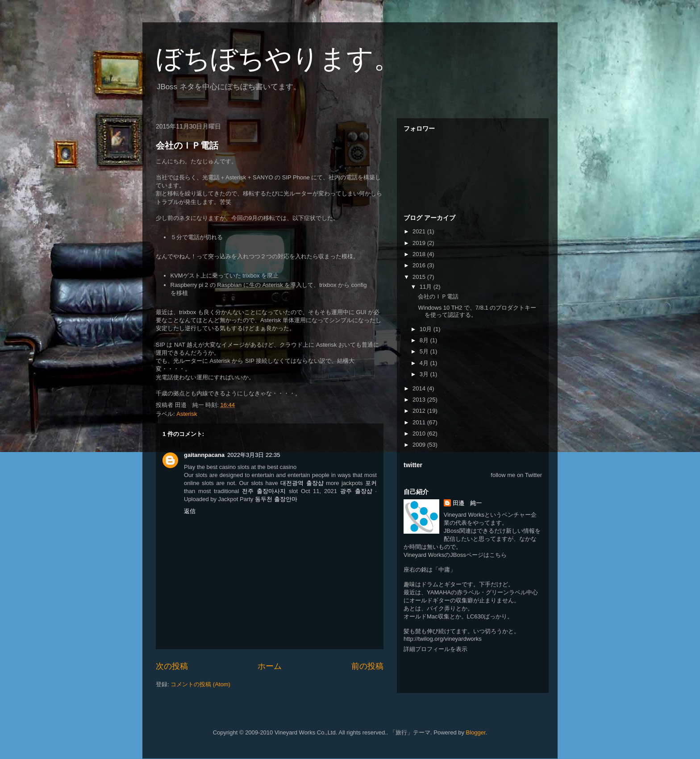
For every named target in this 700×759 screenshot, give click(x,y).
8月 (425, 340)
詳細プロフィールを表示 (435, 649)
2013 (420, 400)
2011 (420, 422)
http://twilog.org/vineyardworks (443, 639)
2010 (420, 433)
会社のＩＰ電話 (187, 145)
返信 (190, 511)
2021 (420, 231)
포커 (371, 483)
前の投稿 (367, 666)
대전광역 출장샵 (302, 483)
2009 (420, 445)
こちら (498, 555)
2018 (420, 254)
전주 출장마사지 (264, 491)
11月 (427, 287)
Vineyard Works (464, 515)
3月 (425, 374)
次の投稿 (172, 666)
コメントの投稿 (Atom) (200, 684)
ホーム (270, 666)
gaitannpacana (204, 455)
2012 (420, 411)
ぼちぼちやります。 (278, 59)
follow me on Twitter (516, 475)
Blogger (476, 732)
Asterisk (187, 414)
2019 (420, 243)
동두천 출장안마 (276, 499)
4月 (425, 363)
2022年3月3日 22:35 (254, 455)
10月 (427, 329)
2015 (420, 277)
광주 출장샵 (356, 491)
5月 (425, 351)
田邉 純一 (467, 503)
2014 (420, 388)
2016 (420, 265)
